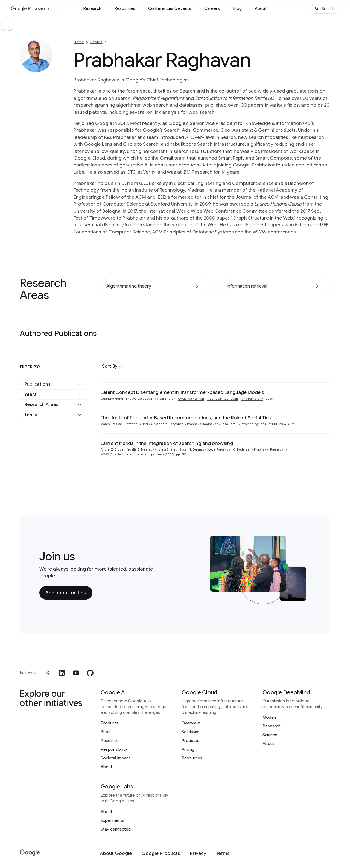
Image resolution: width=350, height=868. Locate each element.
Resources (125, 8)
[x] (48, 673)
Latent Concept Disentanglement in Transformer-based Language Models (182, 392)
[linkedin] (62, 673)
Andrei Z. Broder (113, 450)
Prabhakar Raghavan (222, 399)
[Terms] (223, 853)
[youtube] (76, 673)
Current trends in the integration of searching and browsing (167, 443)
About (261, 8)
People (96, 42)
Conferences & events (170, 8)
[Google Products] (161, 853)
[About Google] (116, 853)
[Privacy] (198, 853)
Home (79, 42)
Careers (212, 8)
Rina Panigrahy (252, 399)
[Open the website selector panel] (54, 9)
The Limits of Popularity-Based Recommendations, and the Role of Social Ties (186, 418)
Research (92, 8)
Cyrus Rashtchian (191, 399)
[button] (113, 366)
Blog (237, 8)
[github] (90, 673)
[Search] (325, 9)
